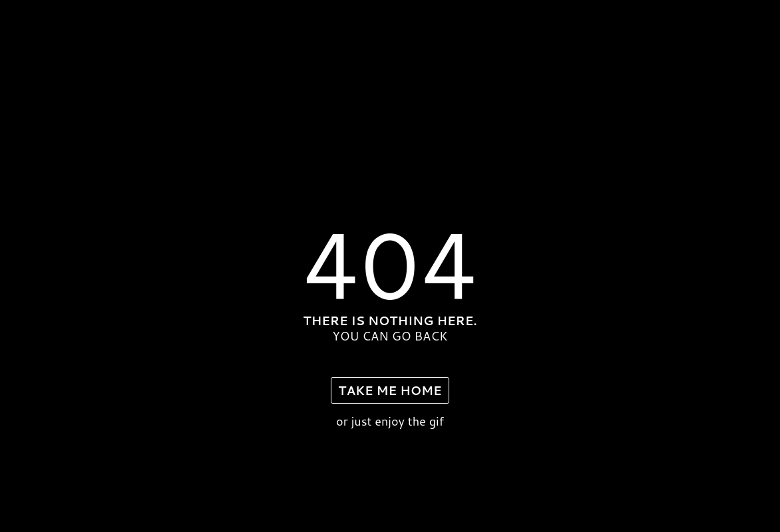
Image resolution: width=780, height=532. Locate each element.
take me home (390, 390)
